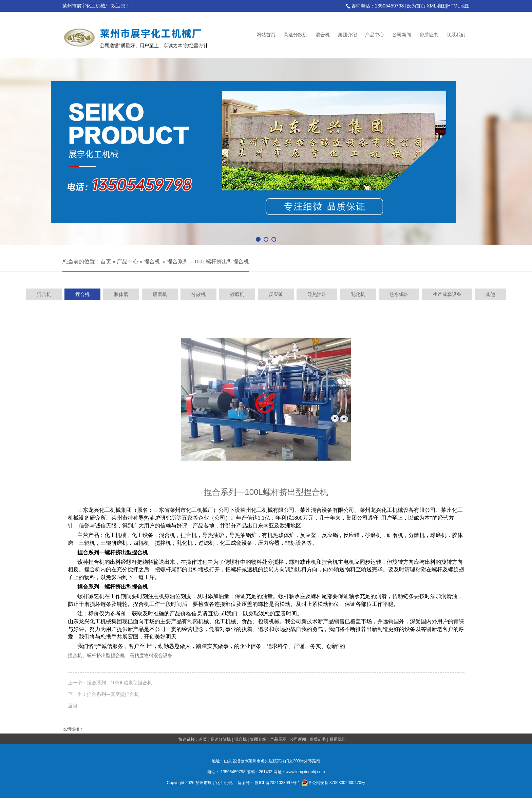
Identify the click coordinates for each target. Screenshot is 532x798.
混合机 (323, 35)
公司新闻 (402, 35)
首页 (106, 262)
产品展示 (278, 739)
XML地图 (436, 6)
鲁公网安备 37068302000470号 (333, 783)
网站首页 (266, 35)
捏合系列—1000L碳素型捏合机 (120, 683)
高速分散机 (296, 35)
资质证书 (429, 35)
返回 (73, 706)
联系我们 (456, 35)
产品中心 (375, 35)
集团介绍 (347, 35)
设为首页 (416, 6)
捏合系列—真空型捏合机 (113, 694)
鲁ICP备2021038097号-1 (277, 783)
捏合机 (152, 262)
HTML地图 (458, 6)
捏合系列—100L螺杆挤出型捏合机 (208, 262)
